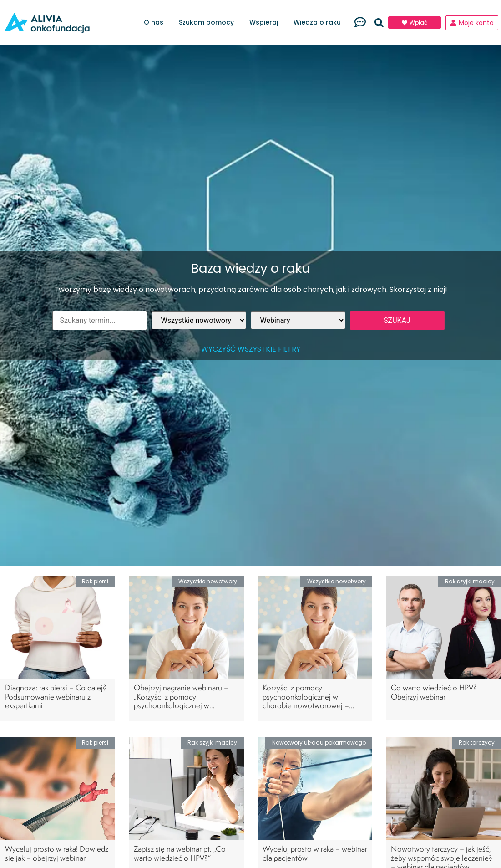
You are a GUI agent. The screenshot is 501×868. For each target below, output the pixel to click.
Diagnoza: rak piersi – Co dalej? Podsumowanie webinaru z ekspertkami (56, 696)
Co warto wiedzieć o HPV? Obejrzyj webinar (434, 692)
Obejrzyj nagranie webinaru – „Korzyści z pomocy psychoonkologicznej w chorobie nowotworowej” (181, 701)
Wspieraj (266, 23)
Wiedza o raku (319, 23)
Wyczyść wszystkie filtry (251, 349)
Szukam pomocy (209, 23)
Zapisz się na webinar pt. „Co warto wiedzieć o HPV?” (180, 853)
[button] (379, 23)
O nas (156, 23)
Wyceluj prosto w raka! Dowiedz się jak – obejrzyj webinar (57, 853)
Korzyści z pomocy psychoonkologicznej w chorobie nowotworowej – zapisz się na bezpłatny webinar (312, 701)
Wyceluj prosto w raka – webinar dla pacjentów (315, 853)
